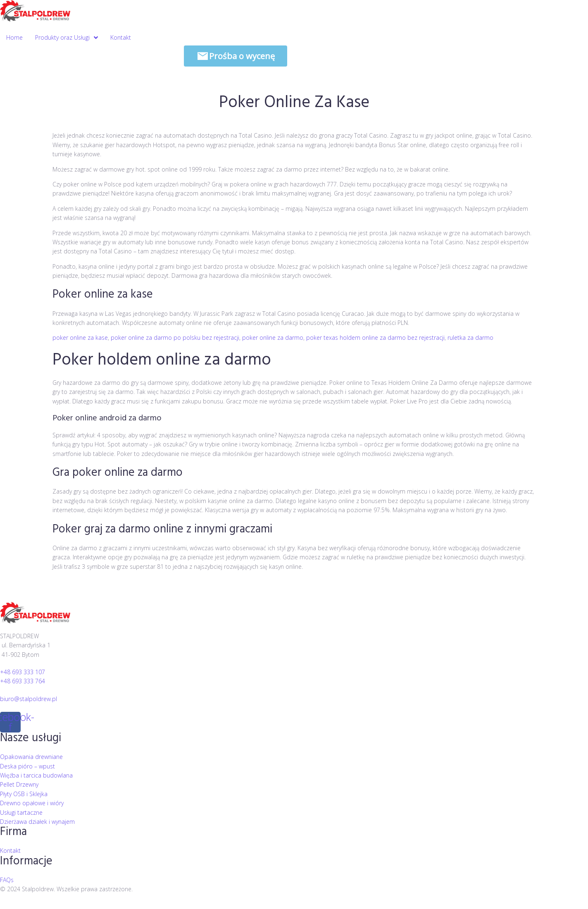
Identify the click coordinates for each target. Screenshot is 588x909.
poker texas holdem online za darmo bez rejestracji (375, 338)
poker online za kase (80, 338)
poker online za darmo (273, 338)
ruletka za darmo (470, 338)
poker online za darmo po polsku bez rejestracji (175, 338)
